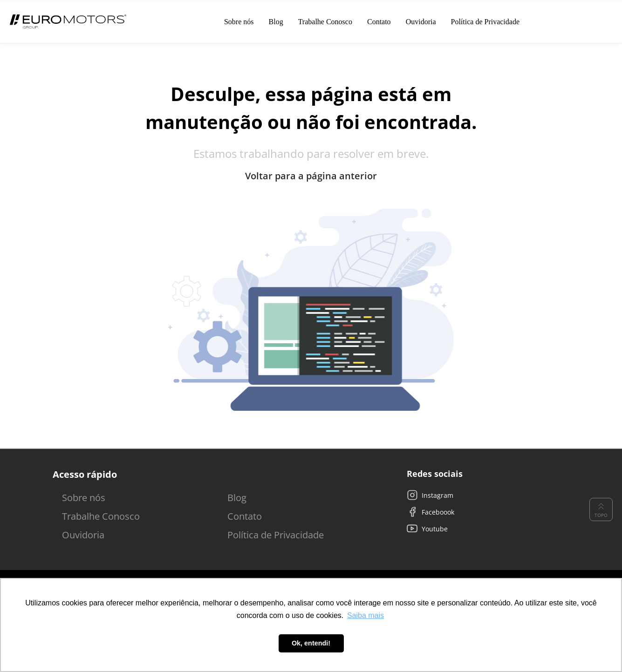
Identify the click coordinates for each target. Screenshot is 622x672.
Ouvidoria (83, 535)
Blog (237, 498)
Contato (245, 516)
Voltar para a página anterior (311, 176)
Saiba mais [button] (366, 615)
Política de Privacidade (276, 535)
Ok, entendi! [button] (311, 643)
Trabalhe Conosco (101, 516)
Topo (601, 509)
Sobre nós (84, 498)
